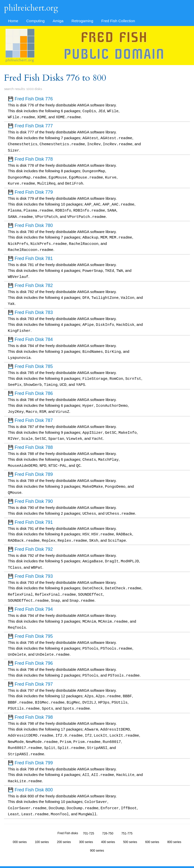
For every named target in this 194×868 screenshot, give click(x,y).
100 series (42, 827)
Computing (35, 21)
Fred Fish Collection (118, 21)
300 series (86, 827)
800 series (174, 827)
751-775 (127, 819)
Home (13, 21)
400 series (108, 827)
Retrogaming (82, 21)
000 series (20, 827)
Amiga (58, 21)
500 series (130, 827)
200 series (64, 827)
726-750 (108, 819)
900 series (97, 836)
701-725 (88, 819)
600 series (152, 827)
